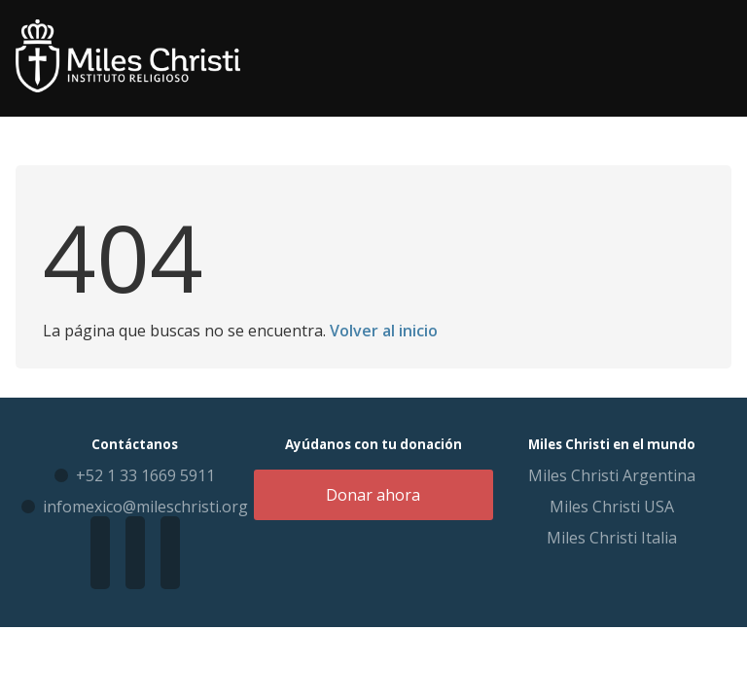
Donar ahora (373, 495)
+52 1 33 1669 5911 (145, 475)
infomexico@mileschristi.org (145, 507)
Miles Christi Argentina (612, 475)
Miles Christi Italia (612, 538)
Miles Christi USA (612, 507)
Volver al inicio (384, 331)
